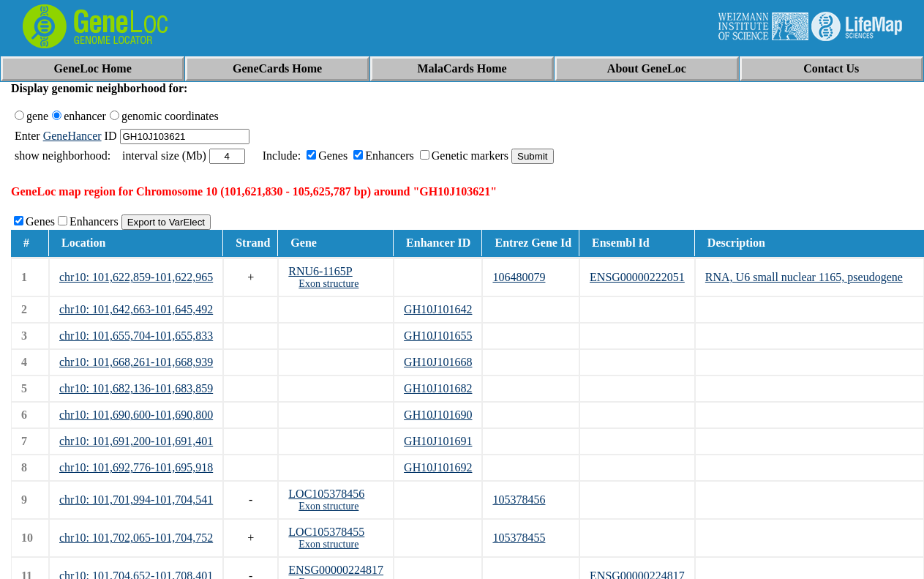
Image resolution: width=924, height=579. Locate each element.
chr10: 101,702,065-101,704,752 (136, 538)
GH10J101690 (438, 415)
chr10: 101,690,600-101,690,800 (136, 415)
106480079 (519, 277)
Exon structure (328, 284)
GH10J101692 (438, 467)
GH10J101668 (438, 362)
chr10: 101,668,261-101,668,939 (136, 362)
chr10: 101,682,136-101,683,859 (136, 388)
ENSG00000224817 (336, 570)
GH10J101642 (438, 309)
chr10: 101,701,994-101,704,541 (136, 500)
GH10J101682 (438, 388)
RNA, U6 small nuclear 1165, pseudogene (804, 277)
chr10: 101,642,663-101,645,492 (136, 309)
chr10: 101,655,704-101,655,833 (136, 336)
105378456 (519, 500)
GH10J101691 (438, 441)
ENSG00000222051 (637, 277)
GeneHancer (72, 136)
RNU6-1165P (320, 271)
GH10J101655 (438, 336)
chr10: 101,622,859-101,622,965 (136, 277)
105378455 (519, 538)
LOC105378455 (326, 532)
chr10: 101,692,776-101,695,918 (136, 467)
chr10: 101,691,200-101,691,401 (136, 441)
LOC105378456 (326, 494)
